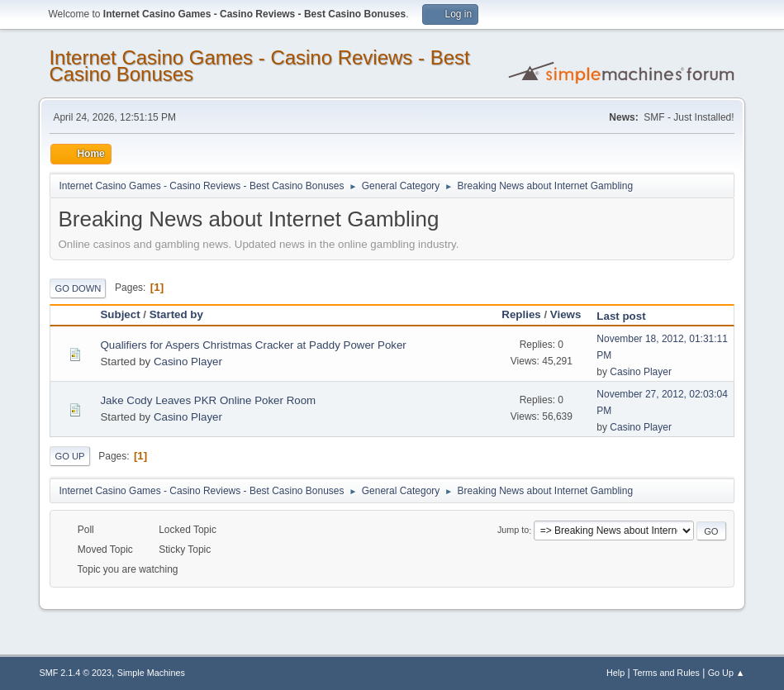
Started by (176, 314)
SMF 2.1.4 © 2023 (75, 673)
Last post (628, 316)
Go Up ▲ (727, 673)
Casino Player (188, 362)
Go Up (69, 456)
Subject (120, 314)
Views (566, 314)
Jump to (513, 531)
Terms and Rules (666, 673)
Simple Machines (151, 673)
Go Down (78, 288)
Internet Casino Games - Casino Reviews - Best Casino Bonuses (259, 66)
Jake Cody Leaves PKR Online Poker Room (208, 400)
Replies (521, 314)
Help (615, 673)
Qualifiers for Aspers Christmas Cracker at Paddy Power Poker (253, 345)
